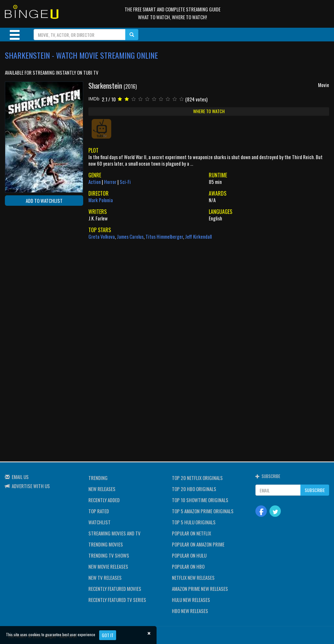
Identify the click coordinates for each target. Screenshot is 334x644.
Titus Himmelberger (164, 236)
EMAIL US (20, 477)
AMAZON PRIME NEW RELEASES (200, 589)
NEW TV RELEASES (105, 577)
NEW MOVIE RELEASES (108, 566)
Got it (108, 635)
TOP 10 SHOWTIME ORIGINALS (200, 500)
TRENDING (98, 478)
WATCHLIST (99, 522)
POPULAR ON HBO (188, 566)
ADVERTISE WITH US (31, 486)
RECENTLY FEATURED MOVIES (115, 589)
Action (95, 182)
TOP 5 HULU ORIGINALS (194, 522)
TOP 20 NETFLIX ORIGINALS (197, 478)
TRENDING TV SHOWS (109, 555)
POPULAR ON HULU (189, 555)
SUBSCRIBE (315, 490)
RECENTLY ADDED (104, 500)
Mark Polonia (101, 200)
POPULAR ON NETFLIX (191, 533)
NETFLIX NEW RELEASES (193, 577)
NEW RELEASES (102, 489)
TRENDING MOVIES (106, 544)
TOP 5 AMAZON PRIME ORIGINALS (203, 511)
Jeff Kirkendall (198, 236)
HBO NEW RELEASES (190, 611)
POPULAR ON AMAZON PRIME (198, 544)
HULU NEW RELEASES (191, 600)
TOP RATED (99, 511)
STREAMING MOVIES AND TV (114, 533)
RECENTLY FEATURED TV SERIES (117, 600)
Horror (110, 182)
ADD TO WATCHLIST (44, 201)
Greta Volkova (102, 236)
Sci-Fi (125, 182)
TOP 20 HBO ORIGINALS (194, 489)
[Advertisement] (34, 253)
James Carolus (130, 236)
